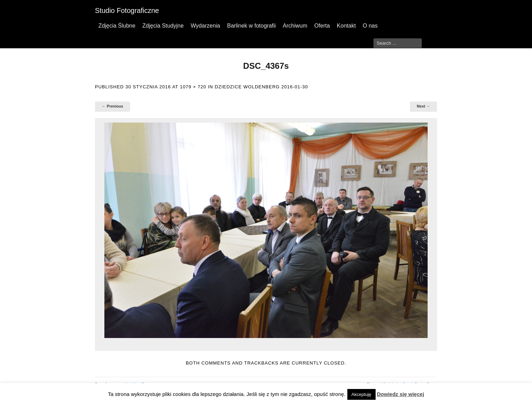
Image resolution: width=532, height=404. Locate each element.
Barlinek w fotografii (251, 26)
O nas (370, 26)
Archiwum (295, 26)
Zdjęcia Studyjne (163, 26)
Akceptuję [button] (361, 394)
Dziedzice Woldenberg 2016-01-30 (261, 87)
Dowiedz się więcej (401, 394)
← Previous (113, 106)
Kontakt (346, 26)
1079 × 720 (193, 87)
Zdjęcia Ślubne (117, 26)
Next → (423, 106)
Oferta (322, 26)
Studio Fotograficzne (127, 10)
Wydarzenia (205, 26)
